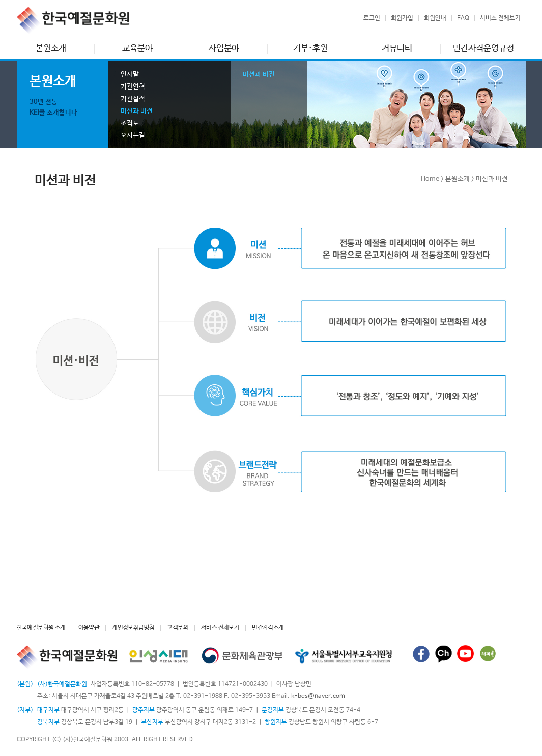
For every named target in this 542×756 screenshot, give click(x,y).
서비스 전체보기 (500, 18)
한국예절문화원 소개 (41, 628)
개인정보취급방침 (133, 628)
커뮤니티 (397, 49)
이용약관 (89, 628)
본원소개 (51, 49)
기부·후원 (310, 49)
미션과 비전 (137, 111)
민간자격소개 (268, 628)
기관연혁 (133, 87)
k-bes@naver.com (318, 696)
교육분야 (137, 49)
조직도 (130, 123)
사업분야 (224, 49)
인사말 (130, 75)
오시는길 (133, 136)
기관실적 (133, 99)
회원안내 (435, 18)
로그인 (372, 18)
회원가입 (402, 18)
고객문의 (178, 628)
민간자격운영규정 (483, 49)
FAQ (463, 18)
